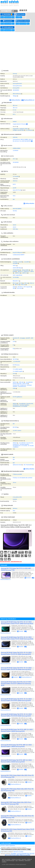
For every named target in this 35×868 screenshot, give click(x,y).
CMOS (14, 388)
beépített (15, 499)
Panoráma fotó (16, 385)
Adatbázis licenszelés (16, 859)
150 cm (14, 482)
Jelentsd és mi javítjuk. (19, 852)
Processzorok (7, 21)
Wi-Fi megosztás (27, 287)
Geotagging (22, 338)
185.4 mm (15, 108)
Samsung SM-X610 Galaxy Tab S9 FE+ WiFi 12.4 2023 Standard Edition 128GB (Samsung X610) (16, 746)
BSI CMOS (15, 359)
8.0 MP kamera (16, 365)
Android (15, 122)
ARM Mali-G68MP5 (17, 209)
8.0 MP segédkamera (17, 397)
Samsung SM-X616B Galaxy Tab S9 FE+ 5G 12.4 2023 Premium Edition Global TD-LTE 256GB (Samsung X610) (17, 638)
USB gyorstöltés (25, 270)
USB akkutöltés (16, 270)
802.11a (15, 283)
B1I (14, 349)
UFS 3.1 (14, 159)
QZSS (32, 338)
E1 (13, 345)
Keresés (15, 11)
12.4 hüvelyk (16, 176)
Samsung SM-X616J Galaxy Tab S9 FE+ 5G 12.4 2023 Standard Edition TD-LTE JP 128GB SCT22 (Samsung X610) (16, 684)
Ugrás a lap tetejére (6, 859)
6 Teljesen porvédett (17, 474)
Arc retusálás (24, 406)
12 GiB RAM (15, 151)
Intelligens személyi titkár (18, 130)
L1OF (14, 342)
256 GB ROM (16, 162)
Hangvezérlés (16, 129)
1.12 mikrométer (17, 361)
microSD (20, 262)
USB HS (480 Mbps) (17, 268)
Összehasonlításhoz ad (28, 100)
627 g (14, 114)
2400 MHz (15, 137)
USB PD (32, 271)
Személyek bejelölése (24, 405)
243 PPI (14, 188)
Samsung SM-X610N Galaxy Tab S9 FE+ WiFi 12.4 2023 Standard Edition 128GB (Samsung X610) (17, 730)
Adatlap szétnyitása (15, 100)
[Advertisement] (17, 50)
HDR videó (21, 382)
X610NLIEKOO (16, 90)
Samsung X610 (16, 88)
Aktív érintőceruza (17, 94)
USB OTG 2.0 (27, 271)
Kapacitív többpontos (17, 253)
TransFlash (15, 262)
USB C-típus (15, 229)
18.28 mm (15, 181)
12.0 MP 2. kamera (17, 431)
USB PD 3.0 (25, 273)
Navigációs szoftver (24, 129)
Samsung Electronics (17, 84)
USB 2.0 (15, 266)
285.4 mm (15, 105)
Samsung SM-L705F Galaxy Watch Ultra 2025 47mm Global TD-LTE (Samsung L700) (16, 803)
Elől (14, 424)
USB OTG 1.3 (20, 271)
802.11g (26, 283)
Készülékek (7, 14)
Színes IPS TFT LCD (17, 190)
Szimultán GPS (16, 338)
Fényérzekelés (29, 465)
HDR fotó (15, 382)
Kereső (2, 17)
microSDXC (15, 263)
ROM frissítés (20, 14)
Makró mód (25, 384)
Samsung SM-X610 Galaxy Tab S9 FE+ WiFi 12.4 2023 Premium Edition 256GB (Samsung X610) (16, 761)
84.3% (14, 184)
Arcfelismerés (23, 385)
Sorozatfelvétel (29, 382)
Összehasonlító (8, 17)
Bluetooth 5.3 (16, 281)
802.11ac (17, 285)
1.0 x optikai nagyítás (17, 369)
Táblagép (15, 96)
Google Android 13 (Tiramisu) (19, 124)
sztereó (14, 225)
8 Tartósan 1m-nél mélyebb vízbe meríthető (22, 478)
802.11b (20, 283)
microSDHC (27, 262)
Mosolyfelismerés (22, 386)
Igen (14, 199)
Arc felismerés (29, 130)
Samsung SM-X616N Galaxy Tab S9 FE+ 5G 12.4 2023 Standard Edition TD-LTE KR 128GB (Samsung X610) (16, 700)
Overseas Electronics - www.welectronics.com (11, 561)
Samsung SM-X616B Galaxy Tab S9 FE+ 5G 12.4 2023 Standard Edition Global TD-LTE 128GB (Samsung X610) (17, 623)
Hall (24, 465)
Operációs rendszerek (23, 21)
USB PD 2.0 (18, 273)
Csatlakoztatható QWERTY (19, 255)
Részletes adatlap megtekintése (8, 846)
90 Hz (14, 196)
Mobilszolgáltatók (7, 27)
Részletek (28, 578)
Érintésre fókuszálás (17, 384)
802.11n (32, 283)
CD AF (14, 374)
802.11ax (23, 285)
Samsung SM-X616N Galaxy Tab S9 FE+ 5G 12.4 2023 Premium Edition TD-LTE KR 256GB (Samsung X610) (16, 715)
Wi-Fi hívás (20, 288)
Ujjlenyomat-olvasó (17, 465)
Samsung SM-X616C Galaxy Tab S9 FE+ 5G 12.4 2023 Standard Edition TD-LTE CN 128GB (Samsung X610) (16, 653)
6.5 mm (14, 110)
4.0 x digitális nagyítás (18, 371)
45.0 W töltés (16, 277)
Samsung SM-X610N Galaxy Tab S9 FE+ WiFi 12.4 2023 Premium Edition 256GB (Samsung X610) (20, 854)
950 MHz (15, 211)
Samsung (15, 74)
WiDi (14, 288)
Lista (13, 17)
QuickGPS (28, 338)
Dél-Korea (15, 508)
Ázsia (14, 511)
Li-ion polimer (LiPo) (17, 497)
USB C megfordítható (17, 275)
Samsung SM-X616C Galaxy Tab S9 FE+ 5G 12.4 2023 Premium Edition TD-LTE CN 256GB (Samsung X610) (16, 669)
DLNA (14, 287)
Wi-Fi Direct (20, 287)
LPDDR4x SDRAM (17, 148)
